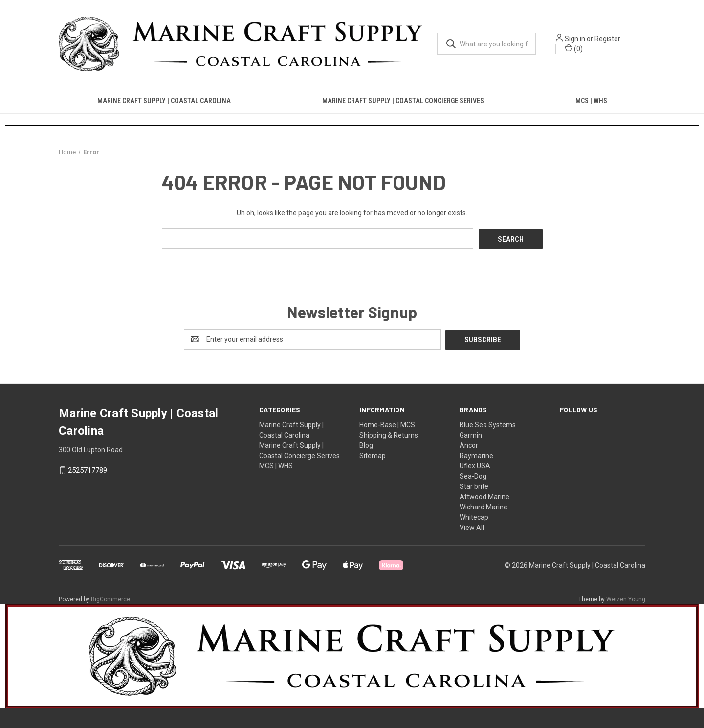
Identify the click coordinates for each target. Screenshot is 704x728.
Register (607, 39)
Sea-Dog (473, 475)
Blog (366, 444)
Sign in (575, 39)
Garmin (471, 434)
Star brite (474, 485)
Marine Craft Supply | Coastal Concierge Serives (403, 101)
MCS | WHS (591, 101)
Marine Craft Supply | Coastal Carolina (164, 101)
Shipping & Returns (389, 434)
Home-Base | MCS (387, 424)
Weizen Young (626, 598)
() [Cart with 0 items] (574, 48)
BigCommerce (110, 598)
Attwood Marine (484, 496)
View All (472, 527)
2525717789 (88, 469)
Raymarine (476, 455)
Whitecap (474, 516)
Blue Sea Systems (488, 424)
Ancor (469, 444)
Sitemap (373, 455)
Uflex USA (475, 465)
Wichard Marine (484, 506)
